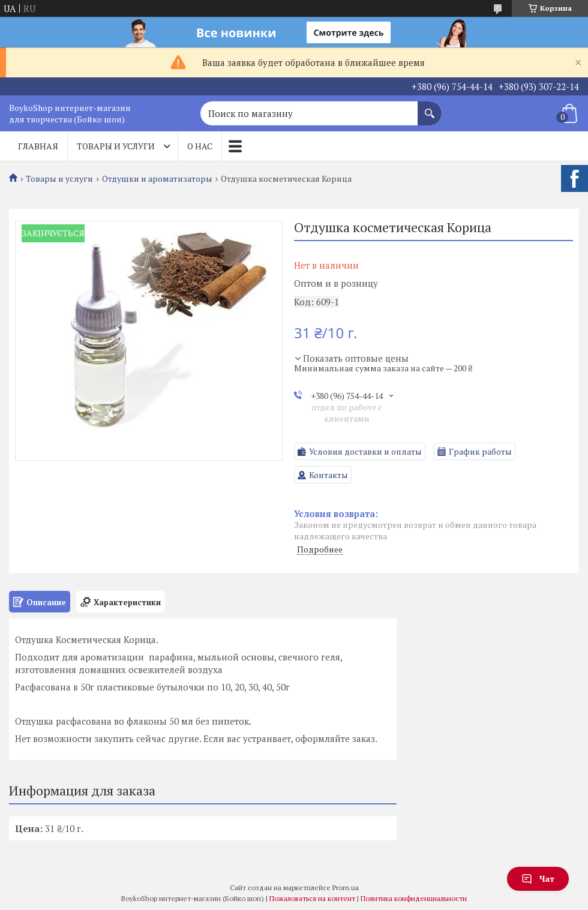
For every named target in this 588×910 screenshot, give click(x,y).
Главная (38, 146)
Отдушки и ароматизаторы (157, 179)
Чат (538, 879)
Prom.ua (346, 888)
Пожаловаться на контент (312, 898)
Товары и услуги (116, 146)
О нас (200, 146)
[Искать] (430, 107)
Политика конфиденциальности (414, 898)
